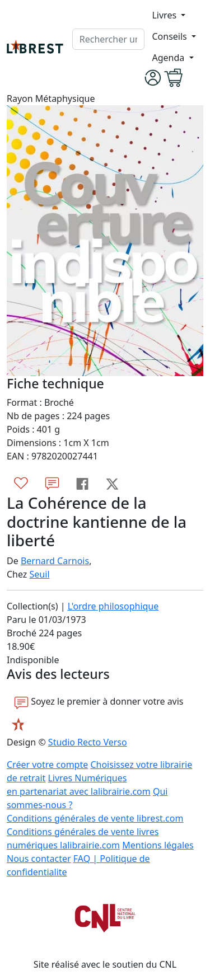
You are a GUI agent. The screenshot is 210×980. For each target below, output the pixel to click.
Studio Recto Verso (88, 742)
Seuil (40, 574)
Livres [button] (165, 15)
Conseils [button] (170, 36)
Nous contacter (39, 859)
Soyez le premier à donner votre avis (99, 702)
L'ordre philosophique (113, 606)
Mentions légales (158, 845)
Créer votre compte (47, 765)
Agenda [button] (169, 58)
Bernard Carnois (55, 561)
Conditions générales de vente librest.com (95, 818)
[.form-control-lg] (109, 39)
